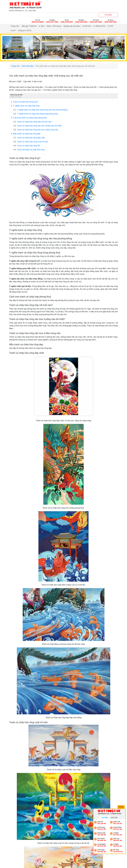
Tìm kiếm (108, 15)
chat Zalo (114, 817)
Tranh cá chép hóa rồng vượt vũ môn (31, 142)
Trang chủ (15, 26)
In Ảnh (41, 26)
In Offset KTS (99, 26)
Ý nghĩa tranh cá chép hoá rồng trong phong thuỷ (36, 114)
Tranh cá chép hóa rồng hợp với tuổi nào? (33, 122)
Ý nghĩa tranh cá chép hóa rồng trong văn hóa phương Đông (40, 110)
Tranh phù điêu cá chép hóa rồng (29, 150)
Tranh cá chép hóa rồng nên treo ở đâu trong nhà (36, 130)
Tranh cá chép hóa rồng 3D (27, 146)
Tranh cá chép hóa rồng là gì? (25, 102)
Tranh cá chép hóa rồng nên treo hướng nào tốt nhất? (38, 126)
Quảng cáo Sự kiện (72, 26)
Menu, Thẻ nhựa (54, 26)
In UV (13, 31)
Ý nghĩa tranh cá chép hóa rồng (25, 106)
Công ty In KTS (24, 31)
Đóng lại (121, 807)
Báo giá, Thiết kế (29, 26)
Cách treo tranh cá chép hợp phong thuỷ (29, 118)
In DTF (110, 26)
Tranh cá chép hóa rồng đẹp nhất (29, 138)
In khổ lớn (87, 26)
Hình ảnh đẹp (28, 66)
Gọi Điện (105, 817)
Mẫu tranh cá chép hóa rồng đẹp (26, 134)
